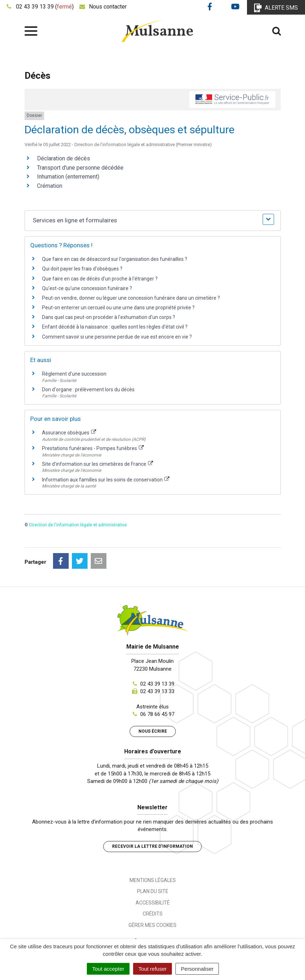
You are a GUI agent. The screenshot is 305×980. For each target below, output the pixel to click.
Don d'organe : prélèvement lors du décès (88, 390)
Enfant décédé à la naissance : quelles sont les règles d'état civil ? (115, 327)
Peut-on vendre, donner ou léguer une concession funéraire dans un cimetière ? (131, 298)
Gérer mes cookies (152, 925)
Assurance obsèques (69, 433)
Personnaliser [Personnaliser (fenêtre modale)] (197, 969)
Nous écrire (153, 731)
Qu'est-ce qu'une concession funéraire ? (87, 288)
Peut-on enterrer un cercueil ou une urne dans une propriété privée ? (118, 308)
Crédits (153, 914)
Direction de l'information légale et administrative (78, 525)
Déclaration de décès (64, 158)
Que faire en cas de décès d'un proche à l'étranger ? (100, 279)
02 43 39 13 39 (157, 684)
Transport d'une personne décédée (80, 168)
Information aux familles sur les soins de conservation (106, 480)
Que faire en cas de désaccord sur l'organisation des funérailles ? (115, 259)
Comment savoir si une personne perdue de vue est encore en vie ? (117, 337)
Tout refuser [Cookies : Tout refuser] (152, 969)
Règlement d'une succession (74, 374)
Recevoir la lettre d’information (152, 846)
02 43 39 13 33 (157, 691)
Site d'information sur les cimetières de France (98, 464)
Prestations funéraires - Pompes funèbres (93, 448)
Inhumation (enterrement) (68, 177)
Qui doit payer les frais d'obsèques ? (82, 269)
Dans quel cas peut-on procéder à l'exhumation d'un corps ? (109, 317)
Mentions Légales (153, 880)
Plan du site (153, 891)
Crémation (50, 186)
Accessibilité (153, 903)
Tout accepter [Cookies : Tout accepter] (108, 969)
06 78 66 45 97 (157, 714)
